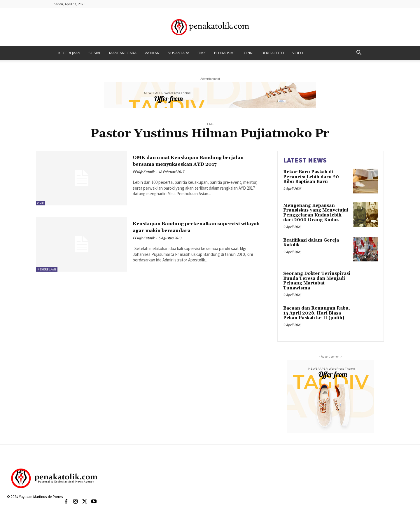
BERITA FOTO (273, 53)
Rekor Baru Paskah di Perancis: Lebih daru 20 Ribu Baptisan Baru (311, 177)
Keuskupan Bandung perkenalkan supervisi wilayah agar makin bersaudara (187, 230)
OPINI (249, 53)
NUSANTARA (178, 53)
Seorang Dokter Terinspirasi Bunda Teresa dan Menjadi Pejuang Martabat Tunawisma (317, 281)
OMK (202, 53)
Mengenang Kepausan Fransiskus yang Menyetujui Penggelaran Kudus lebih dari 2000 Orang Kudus (316, 213)
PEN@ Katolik (143, 178)
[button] (359, 53)
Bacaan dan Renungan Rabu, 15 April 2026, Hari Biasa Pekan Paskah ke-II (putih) (317, 313)
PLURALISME (225, 53)
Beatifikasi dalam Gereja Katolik (311, 243)
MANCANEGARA (123, 53)
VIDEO (298, 53)
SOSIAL (95, 53)
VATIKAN (152, 53)
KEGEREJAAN (69, 53)
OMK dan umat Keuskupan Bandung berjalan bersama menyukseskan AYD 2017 (193, 164)
